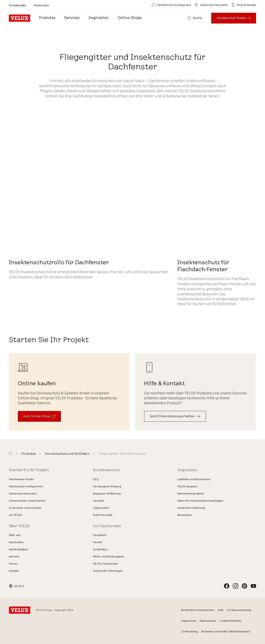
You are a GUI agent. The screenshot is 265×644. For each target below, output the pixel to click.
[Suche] (195, 18)
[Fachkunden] (41, 5)
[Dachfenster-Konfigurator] (171, 5)
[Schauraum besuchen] (211, 5)
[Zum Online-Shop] (39, 416)
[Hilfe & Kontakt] (244, 5)
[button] (10, 454)
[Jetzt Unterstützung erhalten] (175, 416)
